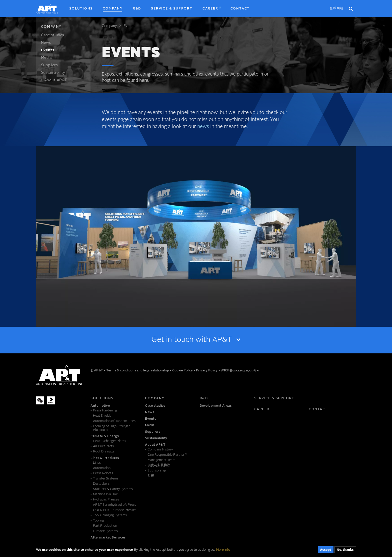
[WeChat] (40, 400)
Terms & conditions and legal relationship (138, 371)
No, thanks (345, 551)
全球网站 (336, 8)
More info (223, 550)
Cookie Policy (183, 371)
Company (109, 26)
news (203, 127)
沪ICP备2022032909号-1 (240, 371)
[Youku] (51, 400)
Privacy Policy (207, 371)
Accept (326, 551)
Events (129, 26)
